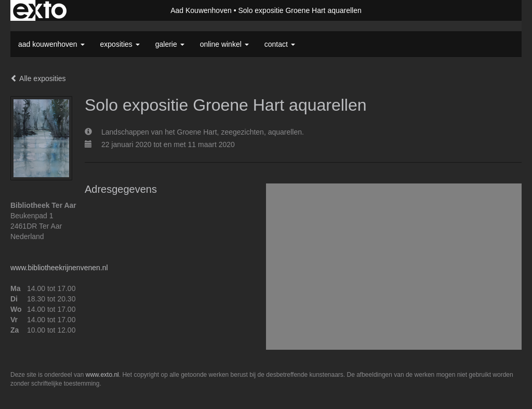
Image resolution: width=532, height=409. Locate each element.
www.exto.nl (102, 375)
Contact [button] (280, 44)
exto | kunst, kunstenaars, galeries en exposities (40, 10)
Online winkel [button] (224, 44)
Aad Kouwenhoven (201, 10)
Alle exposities (38, 78)
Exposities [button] (120, 44)
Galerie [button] (170, 44)
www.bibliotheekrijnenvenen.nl (59, 268)
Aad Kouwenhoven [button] (51, 44)
